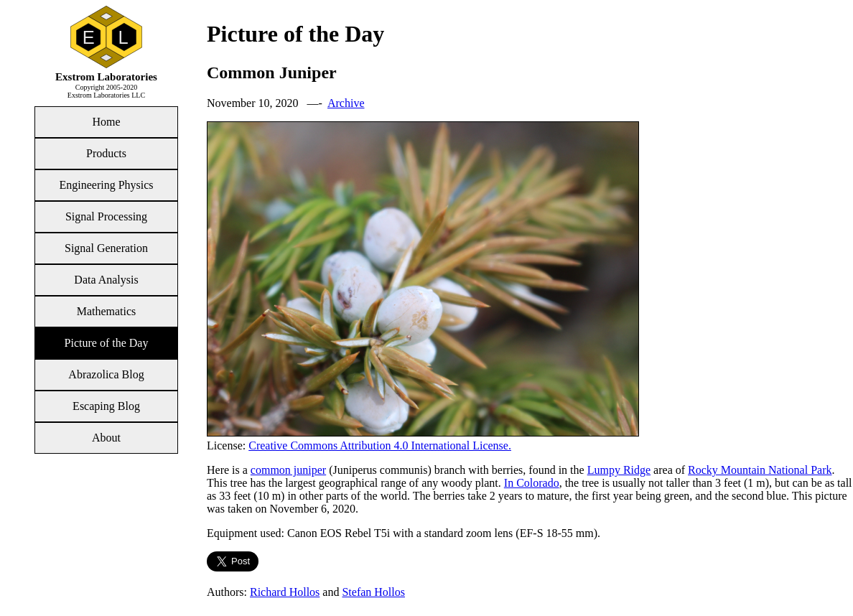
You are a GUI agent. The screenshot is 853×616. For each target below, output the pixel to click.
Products (106, 153)
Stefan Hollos (373, 592)
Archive (346, 103)
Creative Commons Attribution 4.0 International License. (380, 445)
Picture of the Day (107, 343)
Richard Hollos (285, 592)
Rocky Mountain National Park (760, 470)
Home (106, 122)
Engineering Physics (106, 185)
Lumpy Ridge (619, 470)
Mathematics (107, 311)
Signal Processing (106, 216)
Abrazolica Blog (106, 374)
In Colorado (532, 483)
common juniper (288, 470)
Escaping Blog (106, 406)
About (106, 438)
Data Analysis (106, 280)
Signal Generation (106, 248)
